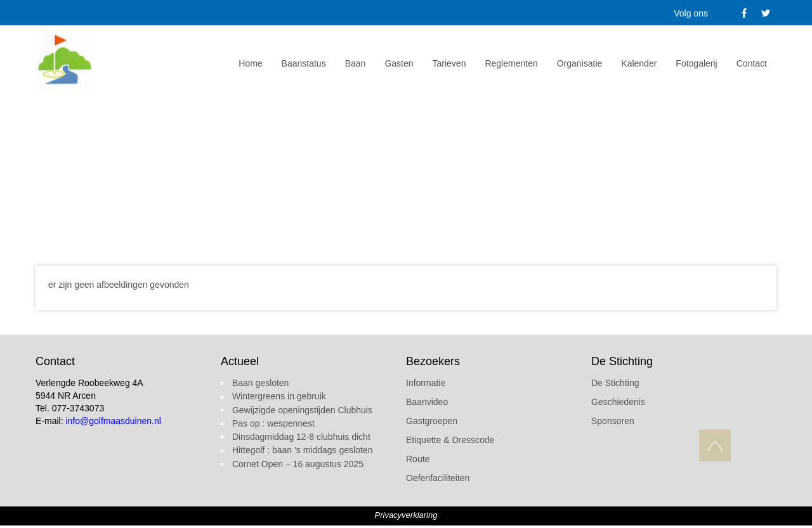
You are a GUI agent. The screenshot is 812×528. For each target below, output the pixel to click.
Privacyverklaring (406, 515)
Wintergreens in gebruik (279, 396)
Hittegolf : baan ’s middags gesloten (303, 450)
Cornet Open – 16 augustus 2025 (298, 464)
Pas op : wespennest (273, 423)
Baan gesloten (261, 383)
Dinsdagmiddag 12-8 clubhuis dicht (301, 437)
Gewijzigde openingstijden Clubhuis (302, 410)
